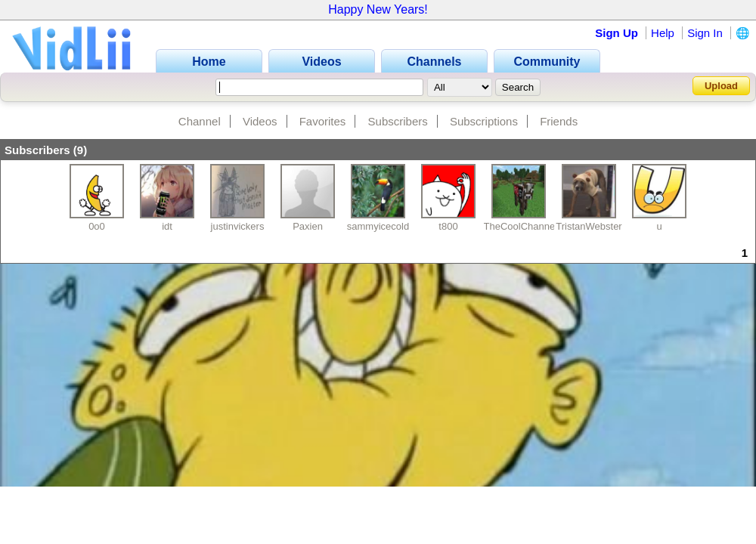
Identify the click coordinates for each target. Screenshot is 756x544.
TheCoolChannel (521, 226)
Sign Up (617, 33)
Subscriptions (484, 121)
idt (167, 226)
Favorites (323, 121)
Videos (260, 121)
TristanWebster (589, 226)
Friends (559, 121)
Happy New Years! (378, 9)
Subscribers (398, 121)
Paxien (308, 226)
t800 (448, 226)
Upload (721, 86)
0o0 (97, 226)
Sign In (705, 33)
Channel (200, 121)
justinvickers (238, 226)
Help (663, 33)
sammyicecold (378, 226)
